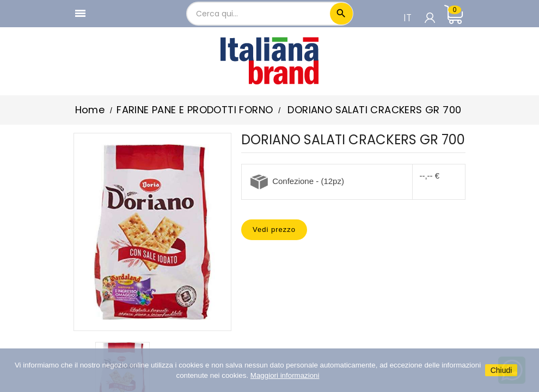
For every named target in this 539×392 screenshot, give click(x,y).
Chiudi (501, 370)
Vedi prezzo (274, 229)
